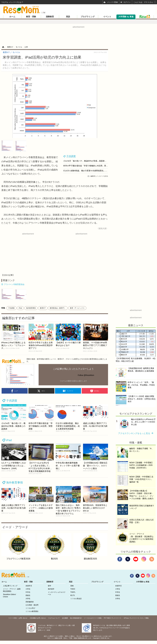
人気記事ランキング (10, 586)
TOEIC (73, 589)
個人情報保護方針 (76, 618)
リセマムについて (54, 618)
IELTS (73, 595)
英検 (72, 586)
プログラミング (88, 17)
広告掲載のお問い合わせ (38, 618)
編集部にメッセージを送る (99, 176)
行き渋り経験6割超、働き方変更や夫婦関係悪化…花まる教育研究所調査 (94, 171)
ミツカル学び (30, 608)
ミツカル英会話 (76, 599)
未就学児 (29, 586)
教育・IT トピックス (77, 308)
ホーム (12, 17)
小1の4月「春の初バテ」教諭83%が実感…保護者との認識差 (89, 161)
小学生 (28, 589)
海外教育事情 (31, 308)
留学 (49, 586)
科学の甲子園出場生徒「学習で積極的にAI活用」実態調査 (87, 166)
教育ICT (43, 308)
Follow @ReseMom (86, 375)
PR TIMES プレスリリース (113, 618)
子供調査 (71, 156)
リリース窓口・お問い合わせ (18, 618)
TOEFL (73, 592)
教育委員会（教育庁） (58, 308)
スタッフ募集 (144, 618)
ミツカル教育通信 (32, 611)
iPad (20, 308)
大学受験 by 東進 (126, 17)
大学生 (28, 599)
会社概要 (65, 618)
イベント (107, 17)
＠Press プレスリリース (132, 618)
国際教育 (50, 17)
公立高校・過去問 (32, 605)
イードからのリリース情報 (93, 618)
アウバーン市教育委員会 (14, 284)
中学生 (28, 592)
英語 (68, 17)
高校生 (28, 595)
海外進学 (51, 589)
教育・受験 (31, 17)
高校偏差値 (30, 602)
